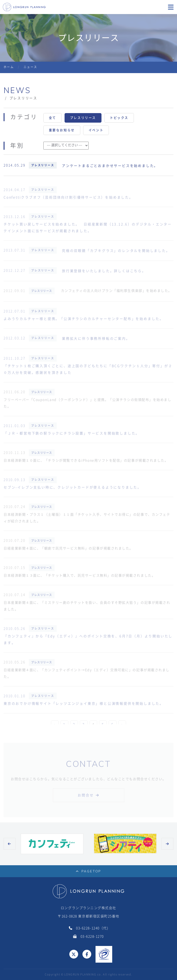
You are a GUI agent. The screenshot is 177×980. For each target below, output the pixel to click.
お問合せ (86, 798)
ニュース (30, 67)
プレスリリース (83, 118)
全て (53, 118)
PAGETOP (88, 871)
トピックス (119, 118)
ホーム (9, 67)
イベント (96, 130)
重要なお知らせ (62, 130)
